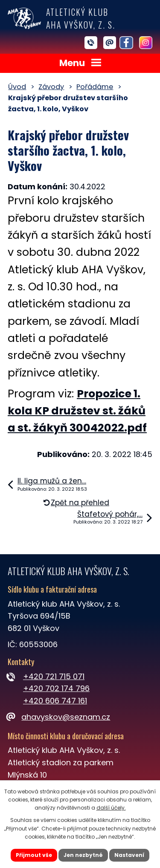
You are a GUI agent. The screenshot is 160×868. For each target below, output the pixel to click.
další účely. (111, 808)
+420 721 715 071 (54, 676)
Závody (51, 87)
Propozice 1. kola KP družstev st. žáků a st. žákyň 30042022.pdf (77, 411)
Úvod (17, 87)
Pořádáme (95, 87)
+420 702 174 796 (56, 688)
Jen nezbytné (83, 855)
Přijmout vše (34, 855)
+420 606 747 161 (55, 701)
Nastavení (129, 855)
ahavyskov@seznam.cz (59, 717)
